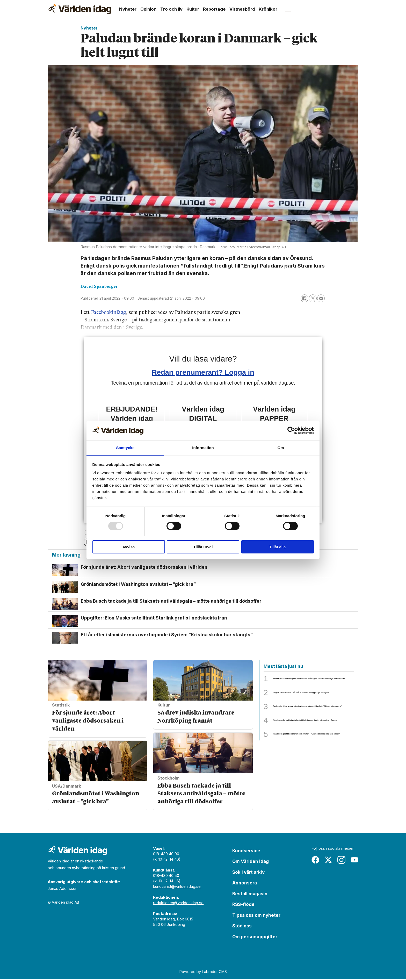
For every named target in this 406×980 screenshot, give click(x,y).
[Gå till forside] (79, 9)
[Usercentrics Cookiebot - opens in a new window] (291, 430)
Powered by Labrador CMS (203, 972)
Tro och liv (171, 9)
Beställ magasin (250, 895)
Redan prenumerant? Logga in (203, 372)
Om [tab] (281, 448)
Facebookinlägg (108, 313)
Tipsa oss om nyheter (256, 916)
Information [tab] (203, 448)
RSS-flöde (243, 905)
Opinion (148, 9)
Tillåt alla (278, 547)
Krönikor (268, 9)
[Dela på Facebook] (304, 298)
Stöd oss (242, 927)
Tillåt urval (203, 547)
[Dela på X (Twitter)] (313, 298)
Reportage (214, 9)
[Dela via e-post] (321, 298)
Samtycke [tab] (125, 448)
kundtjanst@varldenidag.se (177, 887)
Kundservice (246, 852)
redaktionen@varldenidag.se (178, 903)
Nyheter (128, 9)
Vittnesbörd (242, 9)
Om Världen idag (251, 862)
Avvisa (129, 547)
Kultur (193, 9)
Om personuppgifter (255, 938)
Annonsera (245, 884)
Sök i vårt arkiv (248, 873)
